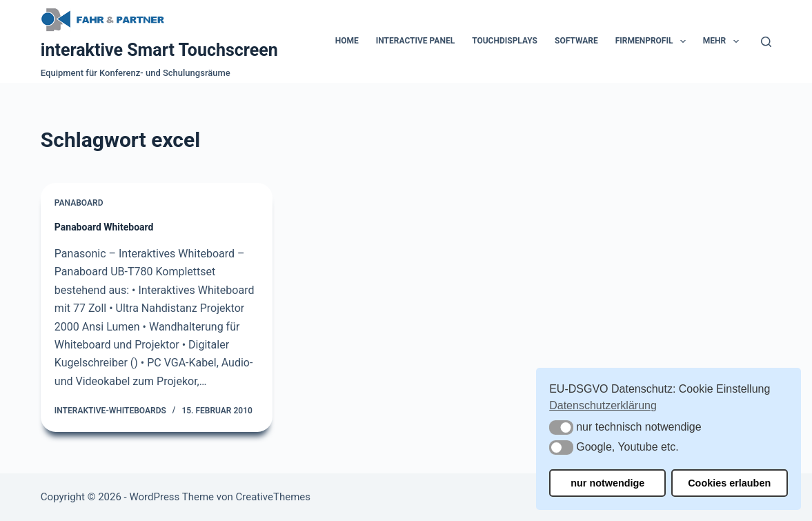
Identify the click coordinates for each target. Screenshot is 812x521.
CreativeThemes (273, 497)
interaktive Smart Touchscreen (159, 50)
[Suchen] (766, 42)
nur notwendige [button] (607, 483)
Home (347, 41)
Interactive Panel (415, 41)
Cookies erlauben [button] (729, 483)
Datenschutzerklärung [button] (603, 405)
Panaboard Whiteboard (104, 227)
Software (576, 41)
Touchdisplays (505, 41)
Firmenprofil (653, 41)
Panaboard (79, 203)
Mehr (724, 41)
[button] (561, 427)
